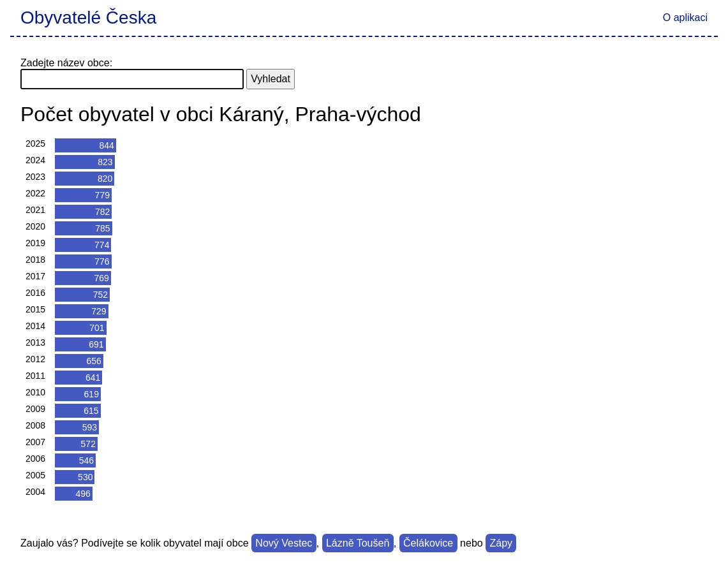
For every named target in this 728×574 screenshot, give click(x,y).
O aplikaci (685, 18)
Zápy (501, 543)
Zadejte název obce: (66, 63)
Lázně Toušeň (358, 543)
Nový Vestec (284, 543)
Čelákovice (428, 543)
